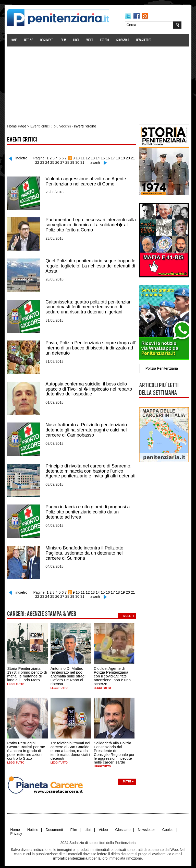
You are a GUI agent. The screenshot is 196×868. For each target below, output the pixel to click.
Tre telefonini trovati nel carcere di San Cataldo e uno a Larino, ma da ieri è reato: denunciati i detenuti (71, 748)
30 (78, 162)
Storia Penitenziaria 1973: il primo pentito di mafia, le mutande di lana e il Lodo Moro (27, 672)
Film (64, 40)
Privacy (16, 831)
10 (78, 158)
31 (82, 162)
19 (122, 158)
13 (93, 158)
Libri (76, 40)
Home (14, 40)
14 (98, 158)
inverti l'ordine (85, 126)
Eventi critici (22, 140)
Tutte (127, 779)
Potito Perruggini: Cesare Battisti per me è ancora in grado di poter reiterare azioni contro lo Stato (26, 748)
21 (132, 158)
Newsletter (144, 40)
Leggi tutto (16, 682)
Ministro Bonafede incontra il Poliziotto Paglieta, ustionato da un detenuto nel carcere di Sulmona (85, 551)
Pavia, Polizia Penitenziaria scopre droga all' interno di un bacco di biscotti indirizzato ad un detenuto (91, 347)
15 (103, 158)
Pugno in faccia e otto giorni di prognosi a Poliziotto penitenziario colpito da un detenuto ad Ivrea (88, 510)
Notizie (29, 40)
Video (90, 40)
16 (108, 158)
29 (72, 162)
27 (63, 162)
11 (83, 158)
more (127, 614)
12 (88, 158)
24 (48, 162)
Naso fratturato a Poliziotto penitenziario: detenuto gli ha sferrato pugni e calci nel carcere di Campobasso (87, 429)
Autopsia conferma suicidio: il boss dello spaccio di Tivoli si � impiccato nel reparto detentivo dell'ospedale (89, 388)
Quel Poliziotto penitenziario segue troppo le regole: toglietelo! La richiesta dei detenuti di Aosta (91, 265)
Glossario (123, 40)
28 (68, 162)
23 (43, 162)
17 (113, 158)
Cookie (167, 827)
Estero (105, 40)
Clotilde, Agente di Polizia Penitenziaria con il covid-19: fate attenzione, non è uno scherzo (112, 674)
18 (118, 158)
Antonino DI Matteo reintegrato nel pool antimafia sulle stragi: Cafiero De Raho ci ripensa (69, 674)
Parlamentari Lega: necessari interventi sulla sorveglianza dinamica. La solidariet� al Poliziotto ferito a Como (91, 224)
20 (128, 158)
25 (53, 162)
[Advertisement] (98, 83)
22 (38, 162)
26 (58, 162)
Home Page (17, 126)
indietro (22, 158)
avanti (95, 162)
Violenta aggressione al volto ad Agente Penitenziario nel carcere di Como (86, 181)
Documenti (47, 40)
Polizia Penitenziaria (161, 368)
